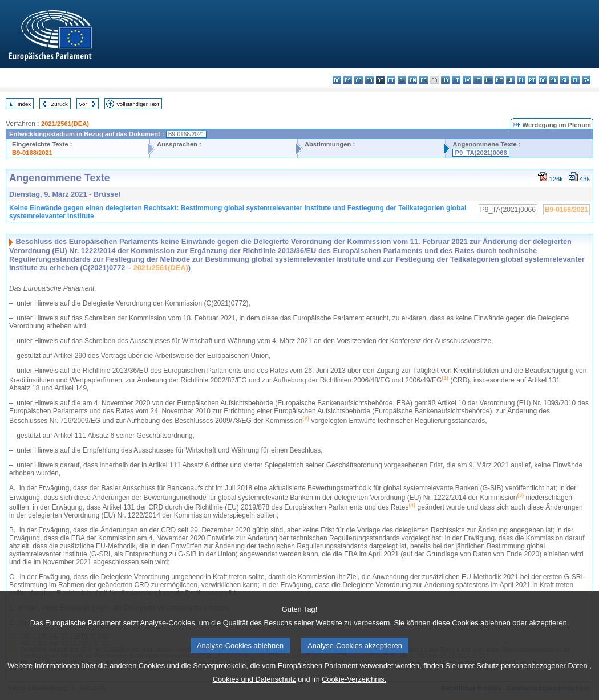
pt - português (532, 80)
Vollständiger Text (138, 104)
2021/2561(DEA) (65, 124)
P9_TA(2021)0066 (481, 153)
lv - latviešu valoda (467, 80)
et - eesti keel (391, 80)
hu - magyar (489, 80)
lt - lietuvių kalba (478, 80)
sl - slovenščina (564, 80)
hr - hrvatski (445, 80)
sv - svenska (586, 80)
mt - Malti (499, 80)
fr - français (424, 80)
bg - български (337, 80)
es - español (348, 80)
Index (24, 104)
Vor (83, 104)
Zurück (60, 104)
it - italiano (456, 80)
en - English (413, 80)
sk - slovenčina (554, 80)
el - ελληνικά (402, 80)
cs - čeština (359, 80)
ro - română (543, 80)
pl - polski (521, 80)
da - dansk (369, 80)
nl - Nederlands (510, 80)
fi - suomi (575, 80)
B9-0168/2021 (32, 153)
